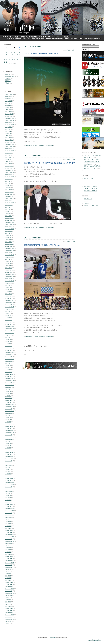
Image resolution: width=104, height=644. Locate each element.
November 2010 (10, 485)
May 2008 (8, 550)
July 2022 (8, 181)
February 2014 (9, 400)
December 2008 (9, 535)
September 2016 (10, 333)
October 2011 (9, 461)
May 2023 (8, 159)
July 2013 (8, 415)
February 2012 (9, 452)
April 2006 (8, 604)
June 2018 (8, 287)
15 (20, 55)
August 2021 (9, 205)
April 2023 (8, 162)
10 (7, 55)
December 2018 (9, 274)
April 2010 (8, 500)
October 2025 (9, 97)
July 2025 (8, 103)
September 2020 (10, 229)
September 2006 (10, 593)
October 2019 (9, 253)
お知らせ (8, 79)
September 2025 (10, 99)
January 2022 (9, 194)
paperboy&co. (53, 637)
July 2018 (8, 285)
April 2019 (8, 266)
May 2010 (8, 498)
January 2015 (9, 376)
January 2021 (9, 220)
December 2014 (9, 378)
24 (7, 59)
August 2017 (9, 309)
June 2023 (8, 157)
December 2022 (9, 170)
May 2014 (8, 394)
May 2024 (8, 133)
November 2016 (10, 328)
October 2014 (9, 383)
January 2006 (9, 610)
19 (12, 57)
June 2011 (8, 469)
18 (9, 57)
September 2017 (10, 307)
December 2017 (9, 300)
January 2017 (9, 324)
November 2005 (10, 615)
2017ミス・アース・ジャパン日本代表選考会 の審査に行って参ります (92, 162)
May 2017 (8, 316)
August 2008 (9, 543)
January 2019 (9, 272)
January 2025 (9, 116)
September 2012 (10, 437)
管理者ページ (88, 199)
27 (15, 59)
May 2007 (8, 576)
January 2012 (9, 454)
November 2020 (10, 224)
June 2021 (8, 209)
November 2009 (10, 511)
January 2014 (9, 402)
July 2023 (8, 155)
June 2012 (8, 443)
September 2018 (10, 281)
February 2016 (9, 348)
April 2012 (8, 448)
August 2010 (9, 491)
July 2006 (8, 597)
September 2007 (10, 567)
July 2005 (8, 623)
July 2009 (8, 519)
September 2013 (10, 411)
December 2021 (9, 196)
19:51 (36, 146)
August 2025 (9, 101)
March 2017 (8, 320)
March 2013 (8, 424)
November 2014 (10, 381)
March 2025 (8, 112)
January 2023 (9, 168)
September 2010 (10, 489)
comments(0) (42, 146)
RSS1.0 (86, 201)
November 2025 (10, 94)
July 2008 (8, 545)
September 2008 (10, 541)
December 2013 (9, 404)
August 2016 (9, 335)
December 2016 (9, 326)
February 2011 (9, 478)
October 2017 (9, 305)
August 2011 (9, 465)
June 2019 (8, 261)
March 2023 (8, 164)
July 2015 (8, 363)
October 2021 (9, 201)
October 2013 (9, 409)
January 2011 (9, 480)
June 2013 (8, 417)
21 (17, 57)
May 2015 (8, 368)
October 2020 (9, 227)
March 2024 (8, 138)
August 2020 (9, 231)
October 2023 (9, 149)
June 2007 (8, 574)
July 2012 (8, 441)
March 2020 (8, 242)
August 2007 (9, 569)
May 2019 (8, 264)
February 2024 (9, 140)
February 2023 (9, 166)
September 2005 (10, 619)
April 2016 (8, 344)
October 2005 (9, 617)
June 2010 (8, 495)
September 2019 (10, 255)
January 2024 (9, 142)
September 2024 (10, 125)
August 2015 (9, 361)
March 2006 (8, 606)
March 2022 (8, 190)
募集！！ (8, 81)
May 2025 (8, 107)
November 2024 (10, 120)
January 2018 (9, 298)
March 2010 (8, 502)
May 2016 (8, 341)
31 (7, 62)
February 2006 (9, 608)
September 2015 (10, 359)
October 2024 (9, 123)
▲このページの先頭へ (94, 640)
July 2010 (8, 493)
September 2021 (10, 203)
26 (12, 59)
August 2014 (9, 387)
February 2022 (9, 192)
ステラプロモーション (90, 189)
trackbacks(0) (50, 146)
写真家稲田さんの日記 (90, 186)
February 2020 (9, 244)
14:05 (36, 228)
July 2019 (8, 259)
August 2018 (9, 283)
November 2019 (10, 251)
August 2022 (9, 179)
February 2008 (9, 556)
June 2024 (8, 131)
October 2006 (9, 591)
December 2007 (9, 561)
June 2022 (8, 183)
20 (15, 57)
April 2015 (8, 370)
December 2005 (9, 613)
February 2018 (9, 296)
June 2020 (8, 235)
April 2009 (8, 526)
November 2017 (10, 303)
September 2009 (10, 515)
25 (9, 59)
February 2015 (9, 374)
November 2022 (10, 172)
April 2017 (8, 318)
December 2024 (9, 118)
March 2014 (8, 398)
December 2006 (9, 587)
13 (15, 55)
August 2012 (9, 439)
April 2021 (8, 214)
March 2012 (8, 450)
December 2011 (9, 456)
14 (17, 55)
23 (4, 59)
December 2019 (9, 248)
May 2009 (8, 524)
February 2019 (9, 270)
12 (12, 55)
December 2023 (9, 144)
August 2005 (9, 621)
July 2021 (8, 207)
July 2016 (8, 337)
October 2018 (9, 279)
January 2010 (9, 506)
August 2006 (9, 595)
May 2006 (8, 602)
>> (16, 64)
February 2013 (9, 426)
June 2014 (8, 391)
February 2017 (9, 322)
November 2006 (10, 589)
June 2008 (8, 548)
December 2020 (9, 222)
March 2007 (8, 580)
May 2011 (8, 472)
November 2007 (10, 563)
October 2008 (9, 539)
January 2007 (9, 584)
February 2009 (9, 530)
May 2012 (8, 446)
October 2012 (9, 435)
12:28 (36, 336)
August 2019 (9, 257)
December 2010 (9, 482)
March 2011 (8, 476)
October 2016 (9, 331)
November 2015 (10, 355)
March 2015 (8, 372)
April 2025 (8, 110)
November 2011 (10, 459)
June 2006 (8, 600)
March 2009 (8, 528)
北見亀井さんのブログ (90, 191)
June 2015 (8, 365)
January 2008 (9, 558)
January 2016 (9, 350)
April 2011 (8, 474)
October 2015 (9, 357)
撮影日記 (8, 74)
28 (17, 59)
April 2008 (8, 552)
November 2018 (10, 277)
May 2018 (8, 290)
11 (9, 55)
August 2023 (9, 153)
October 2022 (9, 175)
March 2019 (8, 268)
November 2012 (10, 433)
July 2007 (8, 571)
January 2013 (9, 428)
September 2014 (10, 385)
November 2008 (10, 537)
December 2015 (9, 352)
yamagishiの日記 (10, 77)
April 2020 (8, 240)
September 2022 (10, 177)
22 (20, 57)
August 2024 (9, 127)
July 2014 (8, 389)
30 (4, 62)
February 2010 (9, 504)
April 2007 (8, 578)
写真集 (7, 83)
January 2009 (9, 532)
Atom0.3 (86, 203)
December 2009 (9, 508)
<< (10, 64)
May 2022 (8, 185)
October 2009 (9, 513)
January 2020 (9, 246)
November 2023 (10, 146)
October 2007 (9, 565)
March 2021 (8, 216)
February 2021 (9, 218)
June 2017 (8, 313)
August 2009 (9, 517)
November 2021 (10, 198)
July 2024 (8, 129)
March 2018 (8, 294)
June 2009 (8, 521)
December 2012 (9, 430)
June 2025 (8, 105)
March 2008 (8, 554)
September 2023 (10, 151)
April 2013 (8, 422)
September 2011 (10, 463)
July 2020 (8, 233)
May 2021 (8, 211)
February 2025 (9, 114)
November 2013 (10, 407)
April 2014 (8, 396)
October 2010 (9, 487)
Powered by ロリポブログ (91, 205)
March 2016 (8, 346)
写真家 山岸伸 (71, 50)
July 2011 (8, 467)
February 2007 (9, 582)
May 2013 (8, 420)
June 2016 (8, 339)
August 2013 (9, 413)
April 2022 (8, 188)
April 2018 (8, 292)
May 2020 (8, 237)
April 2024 (8, 136)
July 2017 (8, 311)
